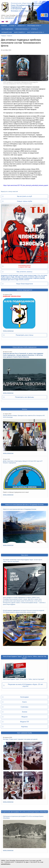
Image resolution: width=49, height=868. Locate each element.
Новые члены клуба (25, 201)
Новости (21, 26)
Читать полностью (8, 331)
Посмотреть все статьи (24, 335)
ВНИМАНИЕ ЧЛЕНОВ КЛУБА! (12, 296)
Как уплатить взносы (24, 272)
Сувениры (24, 707)
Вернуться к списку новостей (9, 191)
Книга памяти (19, 32)
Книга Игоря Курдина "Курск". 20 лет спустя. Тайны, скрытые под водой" (24, 657)
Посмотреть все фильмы (24, 397)
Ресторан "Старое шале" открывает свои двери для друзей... (21, 739)
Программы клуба (33, 26)
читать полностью (8, 393)
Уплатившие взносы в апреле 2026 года (24, 266)
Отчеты (34, 29)
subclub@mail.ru (9, 18)
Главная (4, 26)
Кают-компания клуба (35, 32)
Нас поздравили (7, 29)
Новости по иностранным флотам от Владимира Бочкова (20, 509)
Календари (24, 697)
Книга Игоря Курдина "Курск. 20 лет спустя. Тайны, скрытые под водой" (24, 679)
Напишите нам (7, 32)
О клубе (12, 26)
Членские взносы (22, 29)
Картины (24, 727)
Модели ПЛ (24, 722)
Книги (24, 702)
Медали (24, 717)
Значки (25, 712)
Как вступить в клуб (24, 196)
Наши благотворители (24, 284)
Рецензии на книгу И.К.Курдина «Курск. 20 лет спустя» (25, 685)
